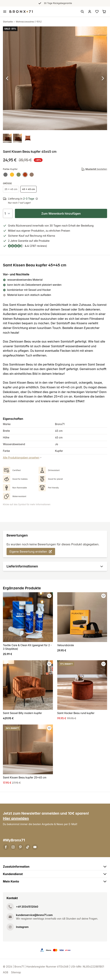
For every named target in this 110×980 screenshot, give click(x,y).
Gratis (12, 226)
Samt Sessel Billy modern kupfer (22, 713)
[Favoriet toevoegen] (49, 596)
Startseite (8, 22)
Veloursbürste (66, 645)
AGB (6, 972)
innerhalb (38, 226)
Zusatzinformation (55, 867)
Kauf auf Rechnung (30, 236)
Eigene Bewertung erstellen (31, 552)
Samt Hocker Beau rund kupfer (76, 713)
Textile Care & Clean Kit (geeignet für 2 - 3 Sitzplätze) (27, 647)
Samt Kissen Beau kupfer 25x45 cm (25, 777)
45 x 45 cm (28, 189)
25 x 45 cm (11, 189)
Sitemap (16, 972)
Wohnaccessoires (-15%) (29, 22)
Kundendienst (55, 874)
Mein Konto (55, 881)
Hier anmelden (16, 818)
